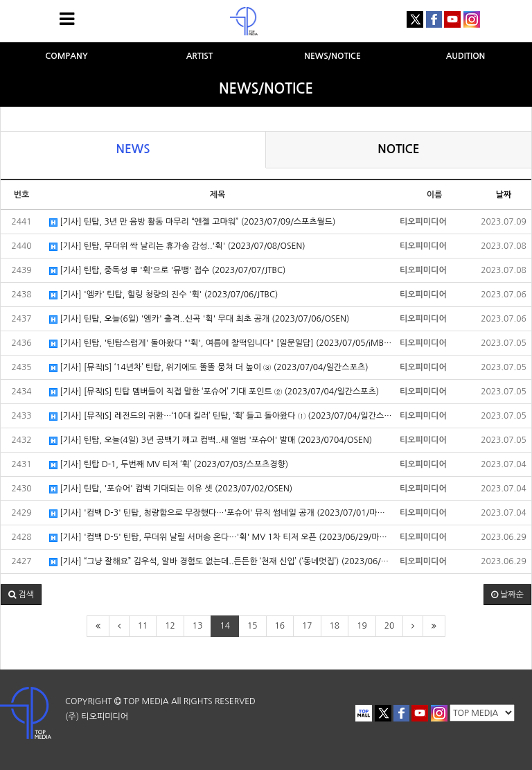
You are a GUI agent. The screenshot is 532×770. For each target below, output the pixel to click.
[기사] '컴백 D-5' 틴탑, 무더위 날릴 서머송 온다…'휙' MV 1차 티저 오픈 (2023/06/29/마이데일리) (221, 537)
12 (170, 626)
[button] (21, 595)
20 (390, 626)
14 (225, 626)
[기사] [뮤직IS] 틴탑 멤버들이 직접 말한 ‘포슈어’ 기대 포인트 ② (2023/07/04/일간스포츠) (214, 392)
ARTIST (200, 56)
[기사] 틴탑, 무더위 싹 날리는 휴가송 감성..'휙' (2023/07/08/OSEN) (177, 246)
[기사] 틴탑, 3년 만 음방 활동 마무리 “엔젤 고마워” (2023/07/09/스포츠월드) (192, 222)
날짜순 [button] (507, 595)
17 (307, 626)
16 (280, 626)
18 (335, 626)
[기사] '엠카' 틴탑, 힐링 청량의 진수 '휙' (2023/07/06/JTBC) (163, 295)
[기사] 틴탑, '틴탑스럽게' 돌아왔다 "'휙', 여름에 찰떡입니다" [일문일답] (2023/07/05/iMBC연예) (221, 343)
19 (362, 626)
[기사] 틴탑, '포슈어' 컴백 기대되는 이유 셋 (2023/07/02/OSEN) (171, 489)
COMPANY (66, 56)
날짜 (504, 195)
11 (143, 626)
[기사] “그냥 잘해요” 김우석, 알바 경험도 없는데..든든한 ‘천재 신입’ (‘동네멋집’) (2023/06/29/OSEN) (221, 562)
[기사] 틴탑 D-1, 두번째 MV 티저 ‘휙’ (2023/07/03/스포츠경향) (169, 465)
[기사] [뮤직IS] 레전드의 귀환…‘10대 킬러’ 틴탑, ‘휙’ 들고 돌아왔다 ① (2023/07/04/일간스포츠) (221, 416)
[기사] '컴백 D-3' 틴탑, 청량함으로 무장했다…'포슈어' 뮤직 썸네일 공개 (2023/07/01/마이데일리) (221, 513)
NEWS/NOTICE (332, 56)
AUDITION (466, 56)
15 (252, 626)
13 (198, 626)
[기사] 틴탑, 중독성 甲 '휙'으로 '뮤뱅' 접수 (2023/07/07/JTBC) (167, 271)
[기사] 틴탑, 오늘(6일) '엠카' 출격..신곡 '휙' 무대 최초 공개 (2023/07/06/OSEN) (199, 319)
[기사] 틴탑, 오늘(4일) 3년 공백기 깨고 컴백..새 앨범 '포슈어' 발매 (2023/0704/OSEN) (211, 440)
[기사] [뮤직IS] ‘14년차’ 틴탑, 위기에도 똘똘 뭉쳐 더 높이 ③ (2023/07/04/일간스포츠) (209, 368)
